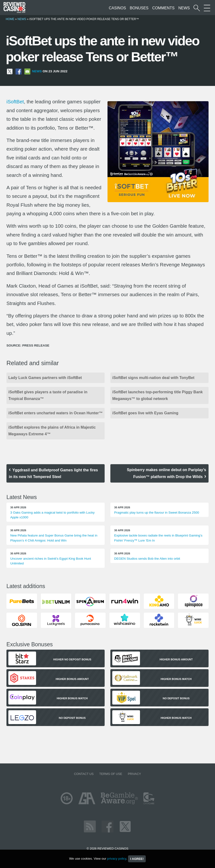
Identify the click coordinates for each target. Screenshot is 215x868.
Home (10, 19)
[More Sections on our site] (207, 8)
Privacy (134, 774)
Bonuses (139, 8)
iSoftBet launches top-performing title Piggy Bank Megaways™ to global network (158, 395)
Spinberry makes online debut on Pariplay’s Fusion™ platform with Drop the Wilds (167, 473)
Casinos (118, 8)
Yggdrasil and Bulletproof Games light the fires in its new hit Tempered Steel (53, 473)
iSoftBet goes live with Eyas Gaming (145, 413)
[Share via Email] (27, 71)
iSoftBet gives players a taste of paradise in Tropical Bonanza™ (48, 395)
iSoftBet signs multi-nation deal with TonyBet (153, 378)
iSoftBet (15, 102)
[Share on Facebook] (19, 71)
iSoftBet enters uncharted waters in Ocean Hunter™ (56, 413)
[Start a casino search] (197, 8)
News (184, 8)
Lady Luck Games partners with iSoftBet (45, 378)
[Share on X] (10, 71)
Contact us (84, 774)
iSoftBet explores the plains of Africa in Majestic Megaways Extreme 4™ (52, 431)
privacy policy (117, 859)
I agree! (137, 859)
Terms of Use (111, 774)
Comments (163, 8)
